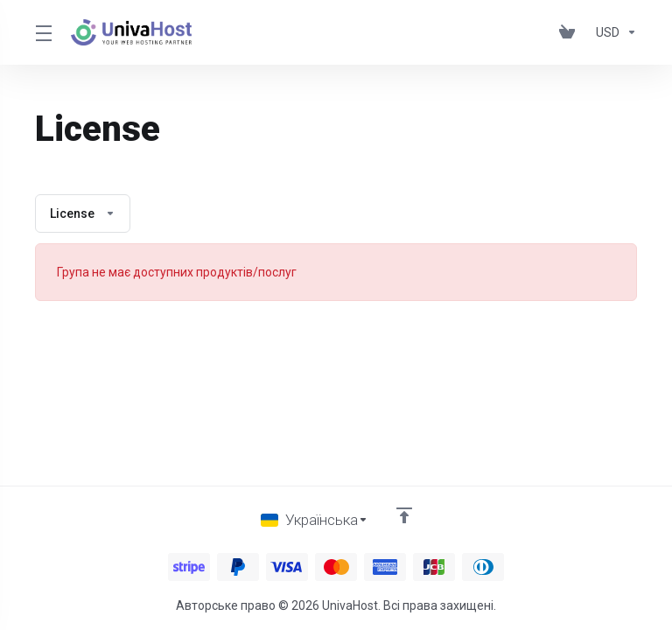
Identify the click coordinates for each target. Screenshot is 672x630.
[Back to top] (404, 515)
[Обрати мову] (315, 520)
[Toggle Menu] (42, 32)
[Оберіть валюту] (613, 32)
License (83, 213)
